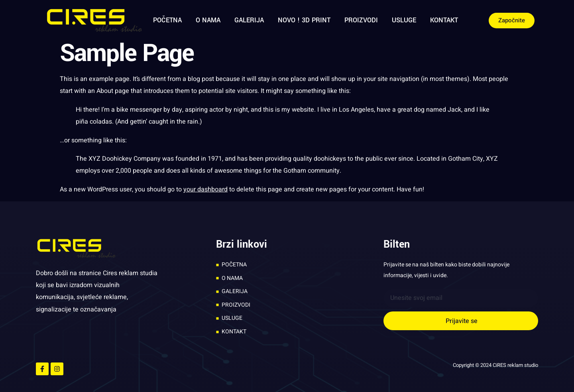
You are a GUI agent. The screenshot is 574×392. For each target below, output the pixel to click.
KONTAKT (444, 20)
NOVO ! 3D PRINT (304, 20)
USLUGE (404, 20)
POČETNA (167, 20)
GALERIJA (249, 20)
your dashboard (205, 189)
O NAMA (208, 20)
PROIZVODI (361, 20)
